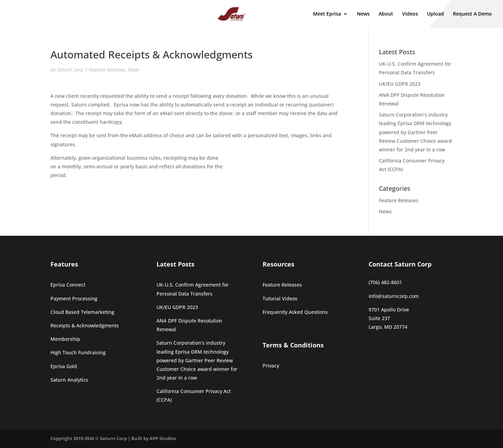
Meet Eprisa (327, 14)
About (386, 14)
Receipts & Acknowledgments (85, 325)
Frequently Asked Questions (295, 312)
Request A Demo (472, 14)
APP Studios (163, 438)
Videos (410, 14)
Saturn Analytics (69, 380)
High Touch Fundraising (78, 352)
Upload (435, 14)
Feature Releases (107, 70)
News (363, 14)
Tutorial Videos (280, 298)
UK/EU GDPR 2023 (400, 84)
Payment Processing (74, 298)
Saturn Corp (70, 70)
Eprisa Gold (64, 366)
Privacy (271, 366)
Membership (65, 339)
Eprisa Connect (68, 285)
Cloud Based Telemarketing (82, 312)
